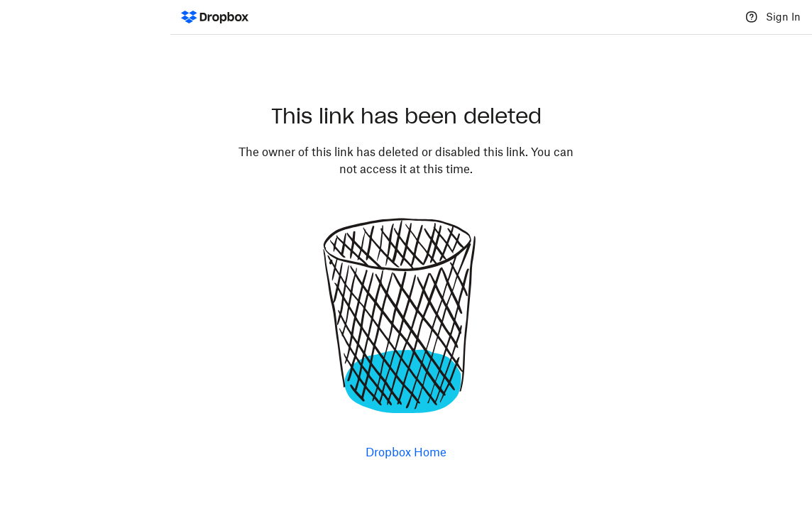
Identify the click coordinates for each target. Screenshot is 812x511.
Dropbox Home (406, 452)
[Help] (752, 17)
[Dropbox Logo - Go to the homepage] (215, 17)
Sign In (783, 17)
